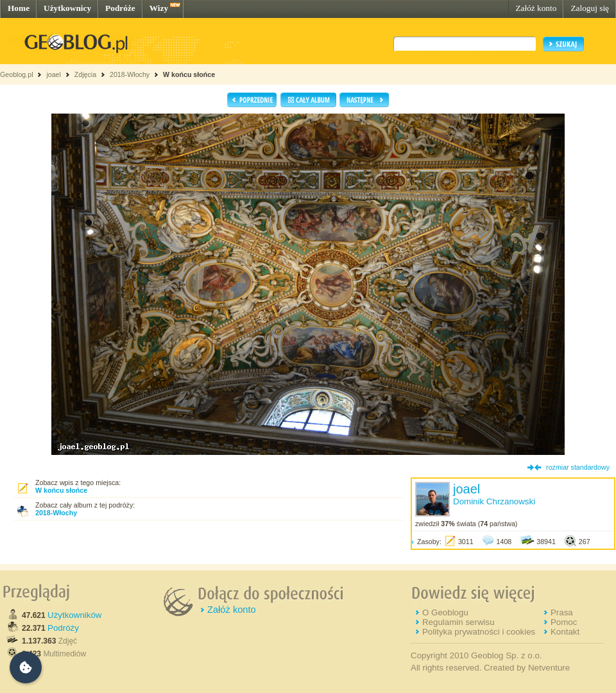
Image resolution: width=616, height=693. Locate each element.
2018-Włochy (130, 74)
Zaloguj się (590, 8)
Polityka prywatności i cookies (479, 632)
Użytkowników (74, 615)
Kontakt (565, 632)
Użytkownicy (67, 8)
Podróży (63, 628)
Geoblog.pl (17, 74)
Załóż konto (536, 8)
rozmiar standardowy (578, 467)
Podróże (120, 8)
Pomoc (564, 622)
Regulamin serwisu (458, 622)
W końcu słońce (189, 74)
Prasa (562, 612)
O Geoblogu (445, 612)
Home (19, 8)
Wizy (159, 8)
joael (54, 74)
